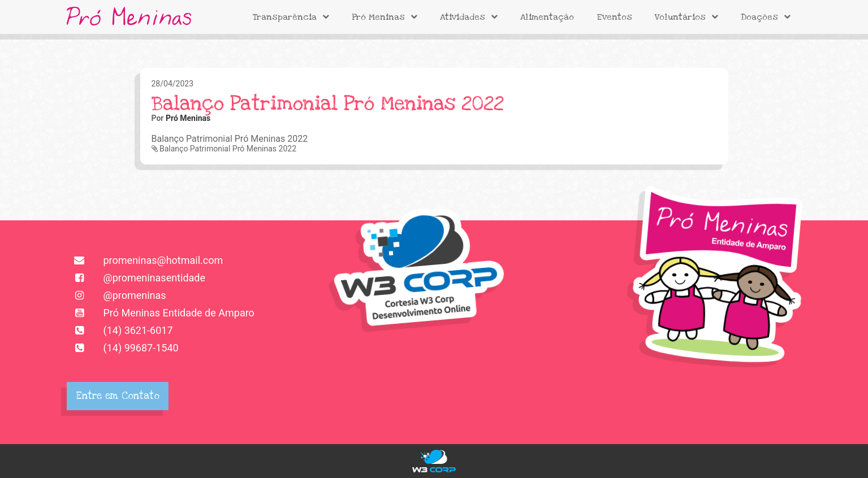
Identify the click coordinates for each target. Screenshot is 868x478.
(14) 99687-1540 (123, 348)
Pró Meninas (385, 17)
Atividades (469, 17)
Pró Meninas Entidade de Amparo (161, 313)
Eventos (614, 17)
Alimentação (547, 17)
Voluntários (686, 17)
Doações (766, 17)
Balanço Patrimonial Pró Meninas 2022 (224, 149)
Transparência (291, 17)
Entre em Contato (118, 396)
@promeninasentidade (136, 278)
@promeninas (116, 295)
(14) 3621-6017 (120, 330)
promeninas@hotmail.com (145, 260)
